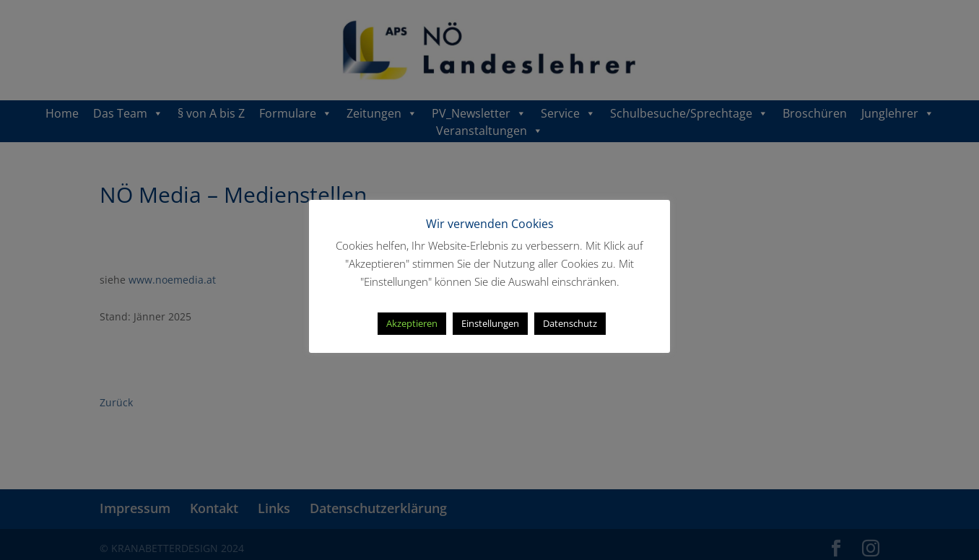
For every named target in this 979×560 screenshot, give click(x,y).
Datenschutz (570, 323)
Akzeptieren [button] (412, 323)
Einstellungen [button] (490, 323)
